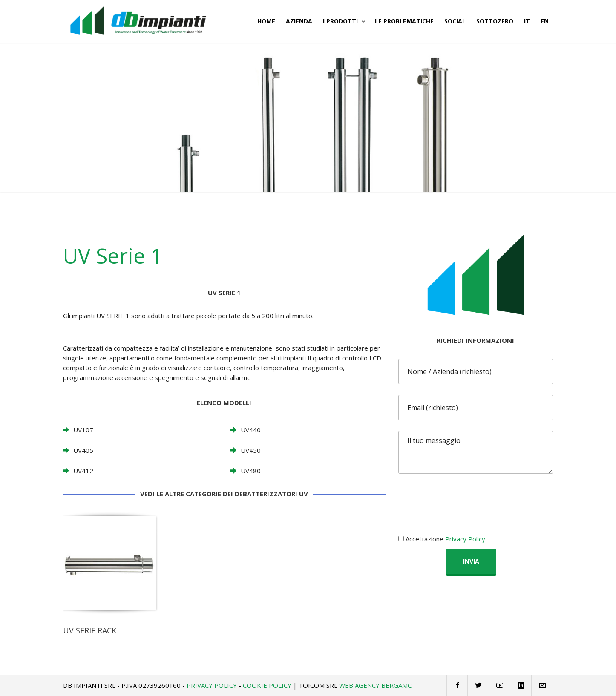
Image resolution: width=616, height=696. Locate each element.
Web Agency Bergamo (376, 685)
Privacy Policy (465, 539)
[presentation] (463, 501)
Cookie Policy (267, 685)
